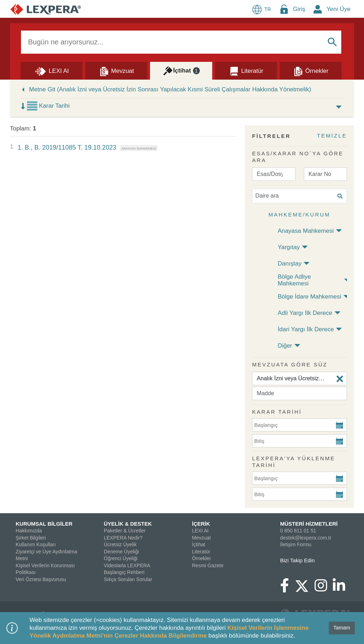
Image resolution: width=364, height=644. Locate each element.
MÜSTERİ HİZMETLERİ (309, 524)
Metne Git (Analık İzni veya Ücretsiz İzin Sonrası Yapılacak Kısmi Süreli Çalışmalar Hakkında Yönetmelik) (170, 89)
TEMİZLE (332, 136)
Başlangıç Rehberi (124, 572)
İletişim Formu (296, 544)
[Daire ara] (299, 196)
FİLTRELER (271, 136)
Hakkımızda (29, 531)
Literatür (201, 552)
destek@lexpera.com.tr (306, 538)
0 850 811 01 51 (298, 531)
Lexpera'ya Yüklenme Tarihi (294, 462)
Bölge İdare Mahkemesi (309, 297)
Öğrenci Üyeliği (121, 558)
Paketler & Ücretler (125, 531)
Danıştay (290, 264)
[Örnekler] (311, 70)
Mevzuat (201, 538)
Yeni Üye (339, 9)
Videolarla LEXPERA (127, 565)
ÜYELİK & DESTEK (128, 524)
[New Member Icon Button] (318, 9)
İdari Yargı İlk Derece (306, 329)
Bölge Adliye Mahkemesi (294, 280)
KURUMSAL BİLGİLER (44, 524)
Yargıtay (289, 247)
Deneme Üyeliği (121, 552)
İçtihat (199, 544)
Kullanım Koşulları (36, 544)
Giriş (299, 9)
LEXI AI (200, 531)
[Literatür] (246, 70)
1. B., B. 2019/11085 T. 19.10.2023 (67, 147)
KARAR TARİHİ (277, 412)
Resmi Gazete (208, 565)
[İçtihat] (181, 70)
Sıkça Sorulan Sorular (128, 579)
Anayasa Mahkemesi (306, 231)
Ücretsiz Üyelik (120, 544)
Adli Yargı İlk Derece (305, 313)
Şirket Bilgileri (31, 538)
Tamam (342, 628)
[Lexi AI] (52, 70)
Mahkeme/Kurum (299, 214)
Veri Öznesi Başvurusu (41, 579)
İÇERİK (201, 524)
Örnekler (202, 558)
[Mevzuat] (116, 70)
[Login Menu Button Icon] (284, 9)
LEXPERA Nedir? (123, 538)
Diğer (285, 346)
